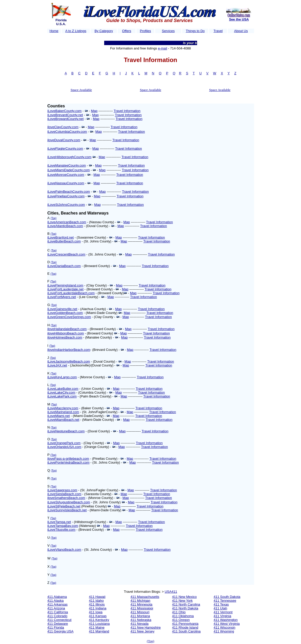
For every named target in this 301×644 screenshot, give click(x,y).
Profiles (145, 31)
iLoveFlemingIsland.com (65, 285)
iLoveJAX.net (57, 365)
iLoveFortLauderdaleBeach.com (71, 293)
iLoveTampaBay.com (63, 526)
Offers (127, 31)
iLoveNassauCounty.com (66, 183)
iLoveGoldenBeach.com (65, 313)
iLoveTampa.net (59, 522)
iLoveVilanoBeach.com (64, 550)
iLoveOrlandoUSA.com (64, 447)
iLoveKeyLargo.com (62, 377)
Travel (218, 31)
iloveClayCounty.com (63, 127)
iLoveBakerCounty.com (65, 111)
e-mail (163, 48)
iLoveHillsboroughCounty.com (70, 157)
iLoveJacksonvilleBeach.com (69, 361)
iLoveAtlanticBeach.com (65, 226)
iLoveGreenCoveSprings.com (69, 317)
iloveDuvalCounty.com (64, 140)
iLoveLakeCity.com (61, 392)
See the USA (239, 19)
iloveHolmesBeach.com (65, 337)
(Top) (54, 218)
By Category (104, 31)
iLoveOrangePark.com (64, 443)
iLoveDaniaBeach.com (64, 266)
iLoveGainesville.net (62, 309)
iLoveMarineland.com (63, 412)
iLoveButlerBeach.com (64, 241)
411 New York (182, 601)
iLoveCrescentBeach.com (66, 254)
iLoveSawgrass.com (62, 490)
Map (94, 111)
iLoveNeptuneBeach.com (66, 431)
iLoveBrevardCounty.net (65, 115)
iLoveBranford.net (61, 237)
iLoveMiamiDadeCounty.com (69, 170)
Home (54, 31)
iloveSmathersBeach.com (66, 498)
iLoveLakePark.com (62, 396)
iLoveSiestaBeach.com (64, 494)
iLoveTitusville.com (61, 530)
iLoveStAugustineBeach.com (69, 502)
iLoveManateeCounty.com (67, 165)
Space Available (81, 90)
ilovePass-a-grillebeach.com (68, 459)
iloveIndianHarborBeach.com (69, 350)
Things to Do (195, 31)
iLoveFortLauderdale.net (66, 289)
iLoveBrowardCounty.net (66, 119)
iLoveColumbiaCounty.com (67, 132)
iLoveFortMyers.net (62, 297)
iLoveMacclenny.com (63, 408)
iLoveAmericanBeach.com (67, 222)
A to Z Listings (76, 31)
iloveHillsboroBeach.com (66, 333)
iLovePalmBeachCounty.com (69, 192)
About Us (241, 31)
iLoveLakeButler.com (63, 389)
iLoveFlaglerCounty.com (65, 149)
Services (168, 31)
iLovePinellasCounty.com (66, 196)
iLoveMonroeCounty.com (66, 175)
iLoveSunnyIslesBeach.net (67, 510)
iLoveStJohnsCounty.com (66, 205)
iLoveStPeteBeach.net (64, 506)
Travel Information (127, 111)
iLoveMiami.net (59, 416)
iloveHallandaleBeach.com (67, 329)
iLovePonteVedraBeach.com (69, 462)
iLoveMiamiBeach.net (63, 420)
